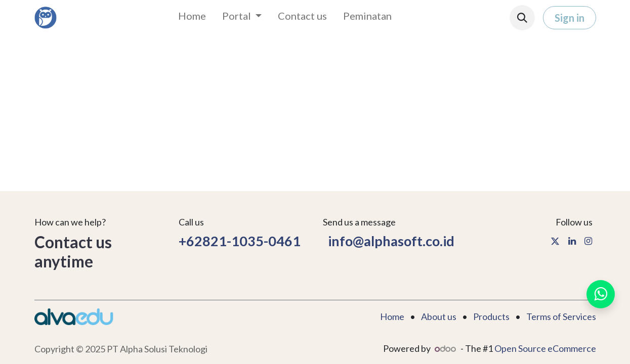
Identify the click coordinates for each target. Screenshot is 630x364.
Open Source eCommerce (545, 348)
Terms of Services (561, 316)
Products (491, 316)
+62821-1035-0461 (241, 241)
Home (392, 316)
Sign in (570, 18)
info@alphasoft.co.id (389, 241)
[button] (522, 18)
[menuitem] (192, 18)
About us (439, 316)
